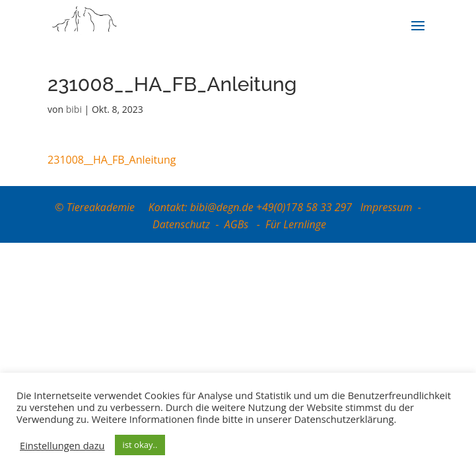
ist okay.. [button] (140, 445)
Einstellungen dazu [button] (62, 445)
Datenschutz (181, 224)
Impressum (387, 207)
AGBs (238, 224)
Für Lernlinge (296, 224)
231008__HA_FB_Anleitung (112, 160)
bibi (74, 109)
